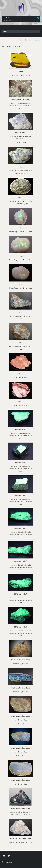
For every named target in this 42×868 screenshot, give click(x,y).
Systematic (28, 40)
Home (22, 40)
